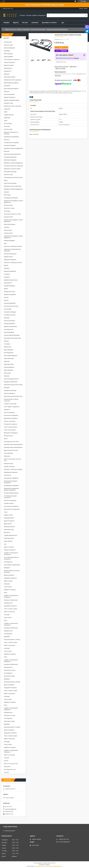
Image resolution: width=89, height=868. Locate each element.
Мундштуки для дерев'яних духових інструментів (11, 489)
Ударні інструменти (9, 521)
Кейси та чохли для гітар (11, 764)
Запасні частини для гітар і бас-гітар (13, 460)
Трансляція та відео (9, 676)
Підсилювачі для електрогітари (12, 338)
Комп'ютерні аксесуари (10, 172)
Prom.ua (53, 863)
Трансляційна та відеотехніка (12, 565)
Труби (6, 112)
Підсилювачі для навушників (12, 509)
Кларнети (6, 192)
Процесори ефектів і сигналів (12, 639)
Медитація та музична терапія (12, 169)
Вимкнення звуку (8, 464)
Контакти (35, 23)
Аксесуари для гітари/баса (11, 486)
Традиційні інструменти (10, 578)
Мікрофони (7, 410)
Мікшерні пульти (8, 436)
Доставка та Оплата (49, 23)
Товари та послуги (10, 29)
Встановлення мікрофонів (11, 415)
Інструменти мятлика (10, 315)
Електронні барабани (10, 145)
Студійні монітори (9, 115)
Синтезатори (7, 475)
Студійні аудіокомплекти (11, 535)
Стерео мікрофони (9, 332)
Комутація (7, 361)
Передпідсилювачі (9, 518)
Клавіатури (7, 51)
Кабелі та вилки (8, 581)
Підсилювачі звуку (9, 530)
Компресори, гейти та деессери (13, 80)
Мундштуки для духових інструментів (11, 482)
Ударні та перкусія (9, 547)
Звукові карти (8, 347)
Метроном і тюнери (9, 208)
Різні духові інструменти (10, 424)
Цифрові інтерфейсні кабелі (12, 100)
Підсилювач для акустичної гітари (13, 385)
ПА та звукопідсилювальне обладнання (11, 558)
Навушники (7, 109)
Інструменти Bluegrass (10, 312)
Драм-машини (8, 524)
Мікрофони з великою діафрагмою (13, 148)
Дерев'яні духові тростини (11, 450)
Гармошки (7, 318)
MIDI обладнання (9, 353)
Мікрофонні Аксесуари (10, 390)
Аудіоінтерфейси (9, 57)
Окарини (6, 341)
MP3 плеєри (7, 195)
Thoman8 (6, 758)
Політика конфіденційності (55, 866)
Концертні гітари (8, 103)
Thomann (6, 772)
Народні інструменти (10, 97)
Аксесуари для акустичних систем (13, 177)
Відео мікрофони (9, 350)
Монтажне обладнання (10, 254)
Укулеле (6, 297)
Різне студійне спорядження (12, 407)
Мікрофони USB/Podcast (11, 382)
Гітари (6, 512)
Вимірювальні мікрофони (11, 418)
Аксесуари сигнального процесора (13, 166)
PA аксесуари (8, 309)
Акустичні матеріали (9, 321)
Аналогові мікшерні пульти (11, 379)
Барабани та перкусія (10, 590)
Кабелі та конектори (23, 29)
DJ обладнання (8, 562)
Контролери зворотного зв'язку (12, 214)
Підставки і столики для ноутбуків (13, 469)
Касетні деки (7, 373)
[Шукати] (86, 15)
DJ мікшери (7, 211)
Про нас (25, 23)
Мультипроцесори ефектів (11, 83)
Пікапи (6, 439)
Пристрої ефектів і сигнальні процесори (12, 571)
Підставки (7, 91)
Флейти (6, 289)
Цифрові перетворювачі (10, 326)
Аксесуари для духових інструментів (10, 497)
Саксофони (7, 86)
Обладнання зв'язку (9, 292)
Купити (61, 47)
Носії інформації (8, 453)
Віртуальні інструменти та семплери (11, 133)
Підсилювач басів (9, 364)
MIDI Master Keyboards (10, 160)
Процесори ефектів (9, 527)
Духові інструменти (9, 575)
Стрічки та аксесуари (10, 421)
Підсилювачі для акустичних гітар (13, 396)
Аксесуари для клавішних (11, 198)
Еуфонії (6, 265)
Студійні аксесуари (9, 466)
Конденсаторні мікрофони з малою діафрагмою (13, 202)
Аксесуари (7, 584)
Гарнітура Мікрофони (10, 303)
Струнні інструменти (9, 62)
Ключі (5, 593)
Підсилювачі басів (9, 358)
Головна (6, 23)
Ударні (6, 180)
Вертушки (7, 74)
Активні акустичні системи (11, 306)
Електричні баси (8, 205)
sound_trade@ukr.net (11, 809)
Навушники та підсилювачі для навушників (12, 250)
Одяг (5, 243)
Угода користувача (10, 831)
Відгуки (16, 23)
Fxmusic (6, 761)
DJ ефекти (7, 274)
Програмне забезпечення (11, 600)
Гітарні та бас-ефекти (10, 430)
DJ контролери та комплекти (12, 59)
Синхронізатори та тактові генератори (11, 400)
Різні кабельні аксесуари (38, 29)
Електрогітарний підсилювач (12, 335)
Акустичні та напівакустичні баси (13, 246)
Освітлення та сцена (10, 670)
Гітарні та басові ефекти (11, 427)
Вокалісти (7, 140)
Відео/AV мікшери (9, 65)
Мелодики (7, 388)
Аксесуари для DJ (9, 329)
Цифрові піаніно (8, 257)
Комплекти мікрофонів (10, 500)
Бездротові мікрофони (10, 260)
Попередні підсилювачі (10, 157)
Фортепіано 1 (8, 767)
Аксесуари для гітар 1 (10, 769)
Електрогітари (8, 42)
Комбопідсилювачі (9, 538)
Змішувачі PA (8, 71)
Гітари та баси (8, 587)
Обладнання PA (8, 603)
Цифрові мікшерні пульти (11, 280)
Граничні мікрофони (9, 393)
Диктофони (7, 532)
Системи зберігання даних (11, 493)
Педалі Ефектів (8, 541)
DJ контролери (8, 123)
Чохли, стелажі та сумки (10, 609)
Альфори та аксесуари (10, 404)
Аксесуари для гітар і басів (11, 442)
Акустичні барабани (9, 94)
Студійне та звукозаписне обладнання (11, 554)
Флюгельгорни (8, 230)
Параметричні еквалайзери (11, 137)
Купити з (61, 51)
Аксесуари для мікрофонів (11, 478)
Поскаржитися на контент (41, 866)
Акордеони (7, 277)
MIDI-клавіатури (8, 54)
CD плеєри (7, 126)
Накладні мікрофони (9, 286)
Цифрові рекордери (9, 241)
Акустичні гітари (8, 45)
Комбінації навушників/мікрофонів (13, 444)
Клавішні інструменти (10, 550)
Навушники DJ (8, 68)
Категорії (6, 38)
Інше (5, 544)
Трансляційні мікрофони (11, 356)
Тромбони (7, 227)
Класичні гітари (8, 129)
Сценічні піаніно (8, 233)
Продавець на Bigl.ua (45, 865)
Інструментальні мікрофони (11, 143)
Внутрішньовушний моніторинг (12, 154)
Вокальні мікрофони (9, 48)
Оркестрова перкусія (10, 77)
